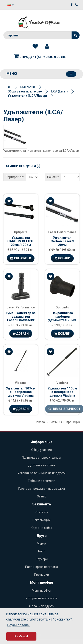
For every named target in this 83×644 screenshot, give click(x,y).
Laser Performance (62, 232)
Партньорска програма (42, 567)
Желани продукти (42, 606)
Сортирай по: (15, 177)
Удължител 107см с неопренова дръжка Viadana (21, 392)
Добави (62, 258)
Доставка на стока (42, 465)
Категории (27, 87)
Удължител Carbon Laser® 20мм (62, 241)
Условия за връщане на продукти (41, 473)
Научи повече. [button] (18, 625)
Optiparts (21, 232)
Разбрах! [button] (21, 636)
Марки (41, 544)
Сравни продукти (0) (23, 166)
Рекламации (41, 520)
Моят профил (41, 591)
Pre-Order (21, 258)
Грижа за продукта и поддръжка (42, 489)
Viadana (21, 383)
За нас (42, 496)
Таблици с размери (41, 481)
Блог (41, 551)
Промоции (42, 575)
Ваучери (42, 559)
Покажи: (53, 177)
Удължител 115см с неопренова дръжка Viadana (62, 392)
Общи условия (41, 450)
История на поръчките (42, 598)
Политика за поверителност (42, 458)
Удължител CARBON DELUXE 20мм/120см (21, 241)
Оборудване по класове (25, 91)
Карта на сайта (41, 528)
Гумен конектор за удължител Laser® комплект (21, 317)
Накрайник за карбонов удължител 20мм (62, 317)
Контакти (42, 512)
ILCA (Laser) (59, 91)
